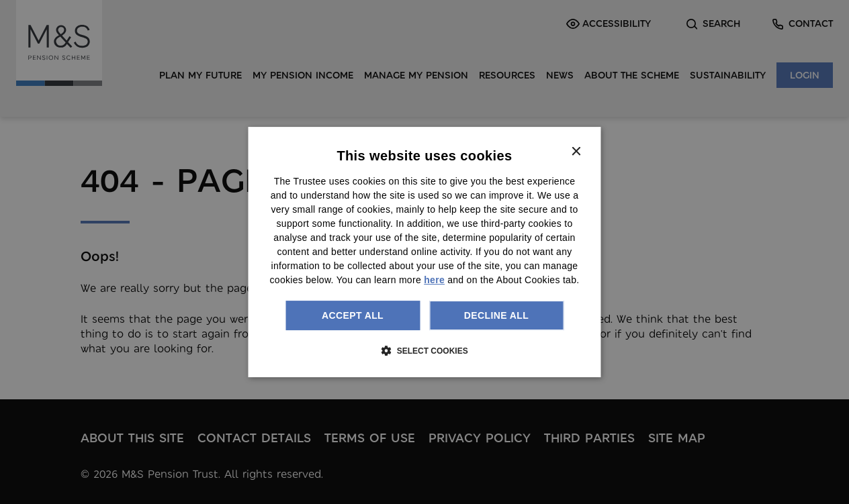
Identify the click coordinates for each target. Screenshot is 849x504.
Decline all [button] (496, 315)
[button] (424, 350)
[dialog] (425, 252)
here (434, 280)
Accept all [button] (353, 315)
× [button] (576, 152)
